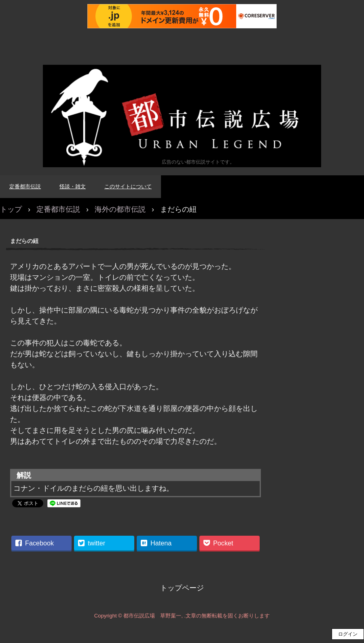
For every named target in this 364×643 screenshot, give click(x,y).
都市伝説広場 (182, 116)
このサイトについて (128, 186)
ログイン (348, 634)
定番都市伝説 (25, 186)
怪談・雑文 (73, 186)
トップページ (182, 588)
